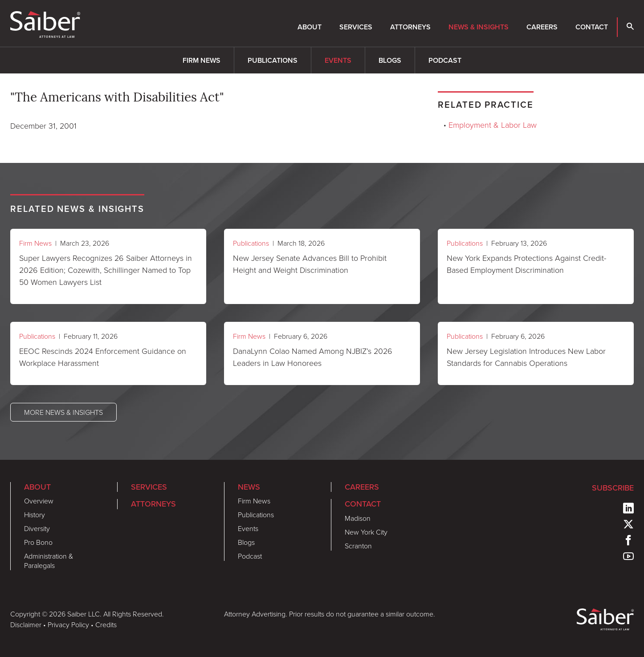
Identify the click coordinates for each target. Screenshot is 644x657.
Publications (273, 60)
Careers (542, 27)
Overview (39, 501)
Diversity (37, 528)
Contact (592, 27)
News (249, 487)
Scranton (358, 546)
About (310, 27)
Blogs (390, 60)
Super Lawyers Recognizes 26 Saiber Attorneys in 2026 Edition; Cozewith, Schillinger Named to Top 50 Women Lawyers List (106, 270)
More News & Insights (63, 412)
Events (338, 60)
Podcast (445, 60)
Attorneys (410, 27)
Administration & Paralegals (49, 561)
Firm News (202, 60)
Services (356, 27)
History (35, 515)
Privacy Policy (68, 625)
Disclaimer (26, 625)
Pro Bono (38, 542)
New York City (366, 532)
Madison (358, 518)
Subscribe (613, 488)
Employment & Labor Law (493, 125)
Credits (106, 625)
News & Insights (479, 27)
